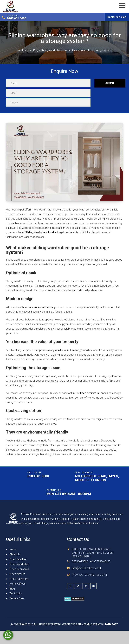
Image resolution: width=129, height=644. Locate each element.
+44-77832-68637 (100, 561)
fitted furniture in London (94, 393)
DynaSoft (112, 624)
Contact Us (16, 593)
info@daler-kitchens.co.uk (87, 568)
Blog (12, 589)
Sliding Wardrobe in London (41, 232)
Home (13, 550)
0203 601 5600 (17, 18)
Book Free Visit (117, 17)
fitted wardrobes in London (38, 307)
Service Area (17, 598)
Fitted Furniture (18, 559)
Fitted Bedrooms (19, 569)
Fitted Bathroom (19, 579)
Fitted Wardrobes (19, 564)
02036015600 (80, 561)
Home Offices (18, 584)
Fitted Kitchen (17, 574)
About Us (15, 554)
